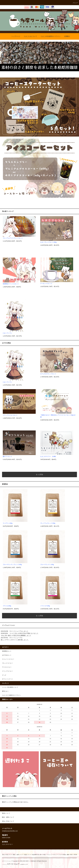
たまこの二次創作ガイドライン (11, 695)
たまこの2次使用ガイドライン (49, 36)
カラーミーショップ (7, 861)
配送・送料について (18, 855)
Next (76, 56)
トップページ (15, 36)
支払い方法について (7, 855)
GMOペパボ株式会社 (31, 861)
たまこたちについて (29, 36)
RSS (71, 855)
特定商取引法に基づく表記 (39, 855)
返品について (28, 855)
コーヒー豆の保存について (10, 687)
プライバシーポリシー (52, 855)
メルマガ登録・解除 (64, 855)
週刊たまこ (5, 691)
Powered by (15, 864)
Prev (3, 56)
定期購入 (66, 36)
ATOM (75, 855)
